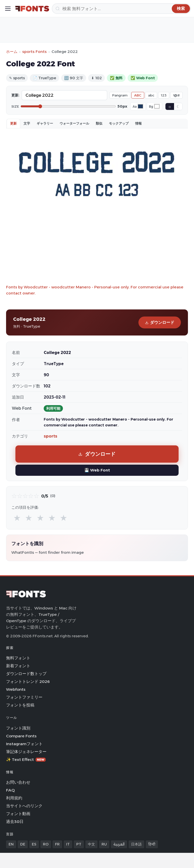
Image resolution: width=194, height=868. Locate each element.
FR (57, 844)
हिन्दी (152, 844)
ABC (138, 95)
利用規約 (14, 798)
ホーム (12, 52)
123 (164, 95)
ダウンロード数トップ (26, 674)
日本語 (136, 844)
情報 (138, 123)
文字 (27, 123)
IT (68, 844)
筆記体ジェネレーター (26, 752)
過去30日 (15, 822)
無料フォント (18, 658)
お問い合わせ (18, 782)
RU (104, 844)
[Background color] (157, 106)
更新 (13, 123)
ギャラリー (45, 123)
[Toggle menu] (8, 9)
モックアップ (119, 123)
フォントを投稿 (20, 705)
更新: (15, 95)
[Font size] (68, 106)
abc (151, 95)
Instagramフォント (24, 744)
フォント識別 (18, 728)
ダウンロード (160, 322)
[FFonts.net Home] (32, 9)
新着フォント (18, 666)
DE (23, 844)
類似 (99, 123)
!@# (176, 95)
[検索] (121, 9)
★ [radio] (17, 518)
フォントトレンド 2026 (28, 682)
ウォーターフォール (74, 123)
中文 (91, 844)
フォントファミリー (24, 697)
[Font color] (140, 106)
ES (34, 844)
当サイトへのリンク (24, 806)
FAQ (10, 790)
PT (79, 844)
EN (11, 844)
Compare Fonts (21, 736)
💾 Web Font (97, 470)
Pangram (120, 95)
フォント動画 (18, 814)
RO (46, 844)
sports (51, 436)
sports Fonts (34, 52)
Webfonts (16, 689)
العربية (119, 844)
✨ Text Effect (26, 759)
